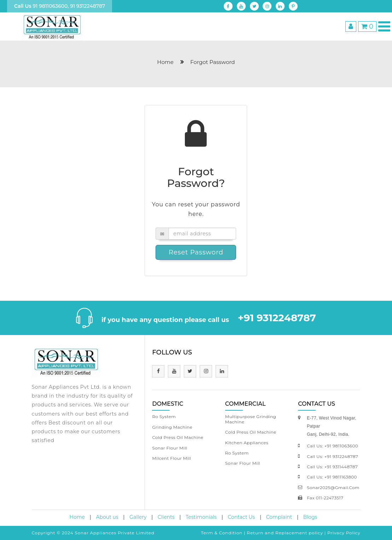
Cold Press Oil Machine (178, 437)
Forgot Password (212, 62)
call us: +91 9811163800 (332, 477)
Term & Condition (222, 533)
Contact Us (242, 517)
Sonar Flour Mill (169, 448)
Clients (166, 517)
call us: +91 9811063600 (332, 446)
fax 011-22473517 (325, 498)
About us (107, 517)
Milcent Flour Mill (171, 458)
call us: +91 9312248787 (332, 456)
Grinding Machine (172, 427)
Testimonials (201, 517)
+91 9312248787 (277, 318)
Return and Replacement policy (285, 533)
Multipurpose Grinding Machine (251, 419)
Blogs (310, 517)
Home (77, 517)
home (165, 62)
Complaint (279, 517)
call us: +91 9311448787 (332, 467)
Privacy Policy (344, 533)
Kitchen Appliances (247, 443)
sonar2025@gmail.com (333, 488)
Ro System (164, 416)
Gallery (138, 517)
